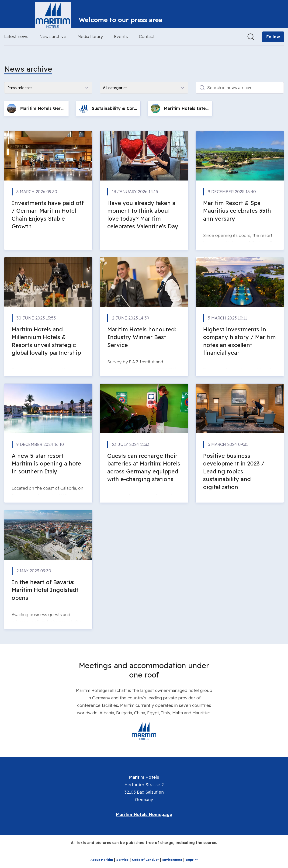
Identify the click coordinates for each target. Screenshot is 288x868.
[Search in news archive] (240, 88)
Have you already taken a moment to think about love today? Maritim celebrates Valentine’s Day (143, 215)
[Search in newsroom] (251, 37)
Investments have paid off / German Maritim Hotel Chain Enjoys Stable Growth (48, 215)
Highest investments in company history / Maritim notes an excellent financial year (239, 341)
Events (121, 36)
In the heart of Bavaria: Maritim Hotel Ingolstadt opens (45, 590)
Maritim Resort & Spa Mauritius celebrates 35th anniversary (237, 211)
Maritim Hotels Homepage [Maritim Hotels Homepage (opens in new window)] (144, 814)
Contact (147, 36)
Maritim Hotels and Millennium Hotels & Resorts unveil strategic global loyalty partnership (46, 341)
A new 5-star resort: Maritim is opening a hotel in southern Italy (47, 464)
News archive (53, 36)
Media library (90, 36)
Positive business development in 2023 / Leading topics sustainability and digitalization (234, 471)
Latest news (16, 36)
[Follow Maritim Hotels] (273, 37)
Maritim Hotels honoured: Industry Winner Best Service (142, 337)
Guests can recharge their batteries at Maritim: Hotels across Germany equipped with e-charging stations (144, 467)
